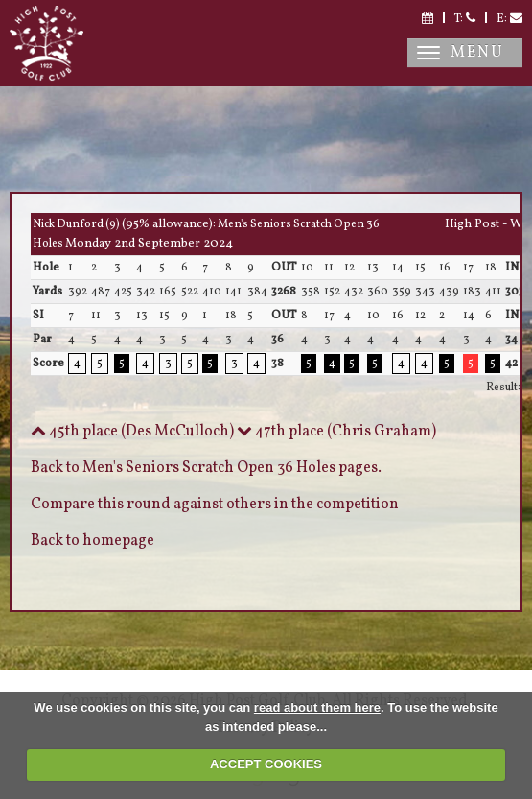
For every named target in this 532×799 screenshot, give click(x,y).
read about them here (317, 707)
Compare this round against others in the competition (215, 505)
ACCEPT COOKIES (266, 764)
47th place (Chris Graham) (336, 432)
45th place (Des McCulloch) (132, 432)
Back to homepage (93, 541)
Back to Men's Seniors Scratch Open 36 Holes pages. (206, 468)
